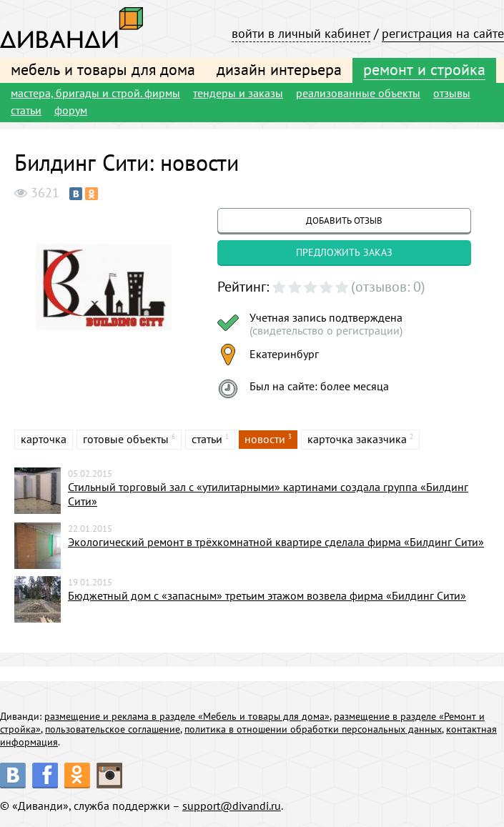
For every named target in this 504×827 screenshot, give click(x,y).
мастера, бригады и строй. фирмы (95, 93)
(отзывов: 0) (388, 287)
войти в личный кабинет (301, 33)
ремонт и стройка (424, 69)
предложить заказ (344, 252)
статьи (26, 110)
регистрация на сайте (443, 33)
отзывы (452, 93)
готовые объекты (126, 439)
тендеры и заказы (238, 93)
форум (71, 110)
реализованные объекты (358, 93)
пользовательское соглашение (113, 729)
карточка (44, 439)
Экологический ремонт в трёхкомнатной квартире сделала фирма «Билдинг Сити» (276, 542)
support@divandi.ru (232, 806)
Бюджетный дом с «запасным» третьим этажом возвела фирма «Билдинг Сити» (267, 595)
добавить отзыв (344, 221)
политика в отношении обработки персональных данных (313, 729)
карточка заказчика (357, 439)
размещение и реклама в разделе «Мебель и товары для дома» (187, 716)
